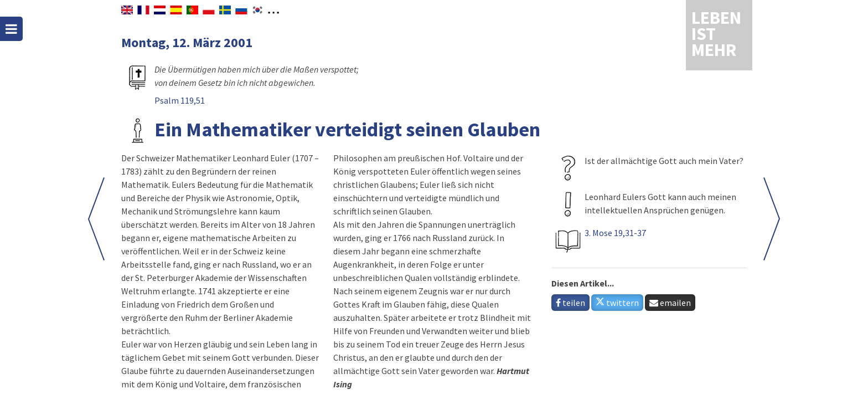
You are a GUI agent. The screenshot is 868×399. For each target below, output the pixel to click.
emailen (670, 303)
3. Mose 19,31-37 (615, 233)
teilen (570, 303)
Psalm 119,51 (180, 100)
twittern (617, 303)
